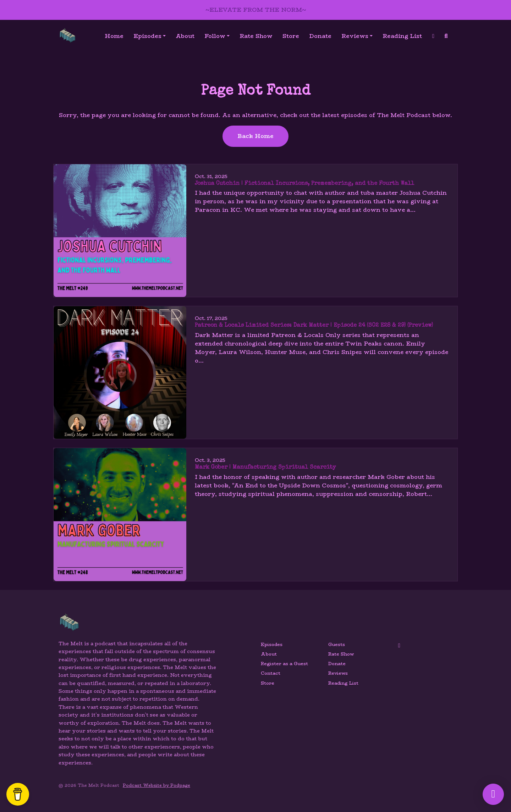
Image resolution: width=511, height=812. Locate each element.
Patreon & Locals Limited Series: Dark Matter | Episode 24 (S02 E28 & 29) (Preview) (314, 326)
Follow (215, 36)
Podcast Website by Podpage (156, 785)
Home (114, 36)
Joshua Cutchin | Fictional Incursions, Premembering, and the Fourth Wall (304, 184)
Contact (271, 673)
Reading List (402, 36)
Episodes (147, 36)
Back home (255, 136)
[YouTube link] (433, 36)
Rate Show (256, 36)
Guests (337, 644)
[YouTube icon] (399, 646)
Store (291, 36)
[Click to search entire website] (446, 36)
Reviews (355, 36)
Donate (320, 36)
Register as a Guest (284, 664)
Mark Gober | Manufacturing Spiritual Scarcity (265, 468)
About (185, 36)
